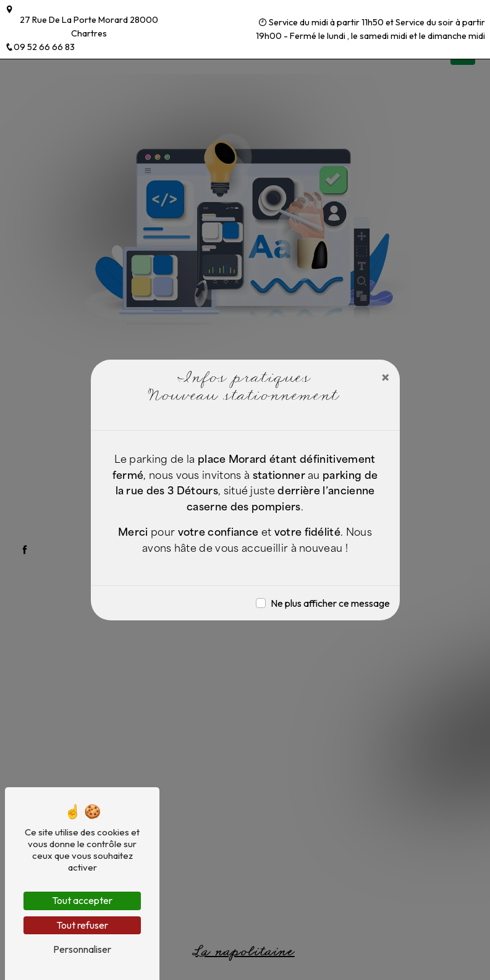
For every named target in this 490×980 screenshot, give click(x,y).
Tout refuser (82, 925)
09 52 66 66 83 (40, 47)
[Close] (386, 377)
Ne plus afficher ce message (330, 603)
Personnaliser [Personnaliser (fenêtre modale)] (82, 949)
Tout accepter (82, 900)
